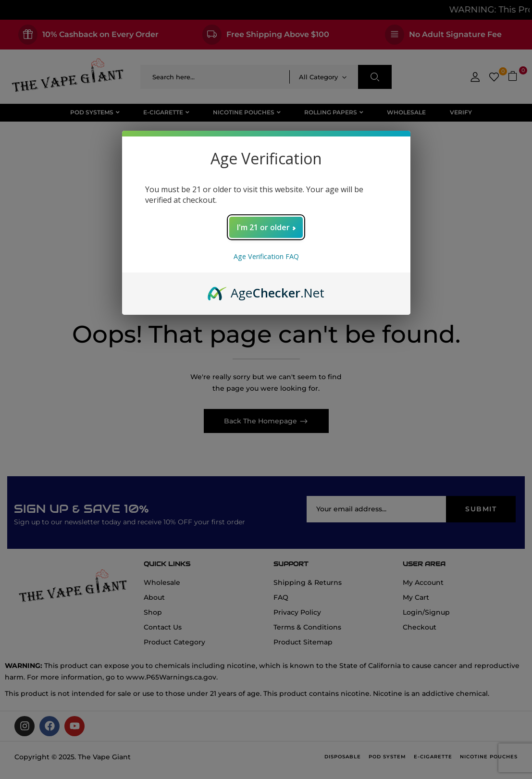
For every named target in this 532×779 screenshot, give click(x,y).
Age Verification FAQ (266, 256)
